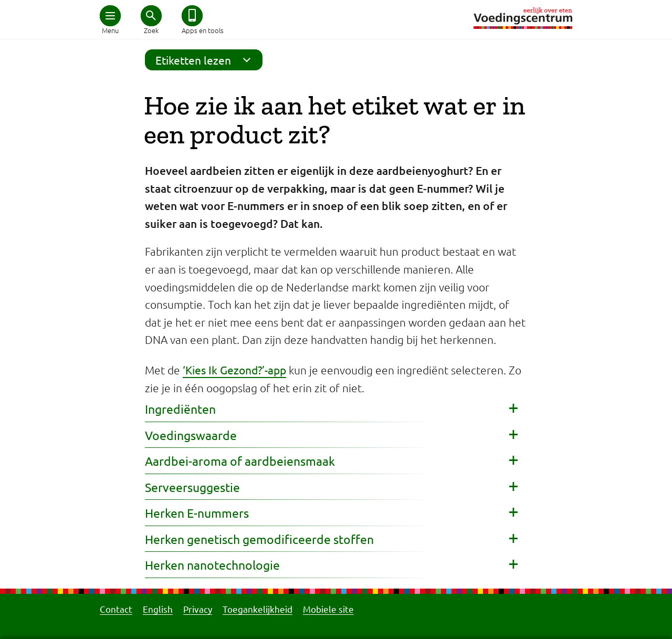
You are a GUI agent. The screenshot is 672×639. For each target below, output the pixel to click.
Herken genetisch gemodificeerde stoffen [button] (259, 539)
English (158, 609)
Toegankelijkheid (258, 609)
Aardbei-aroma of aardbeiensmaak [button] (240, 461)
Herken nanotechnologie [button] (212, 565)
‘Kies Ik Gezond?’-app (234, 370)
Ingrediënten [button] (180, 409)
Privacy (198, 609)
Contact (116, 609)
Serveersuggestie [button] (192, 487)
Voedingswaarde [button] (191, 435)
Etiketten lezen (206, 60)
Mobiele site (328, 609)
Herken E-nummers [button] (197, 513)
